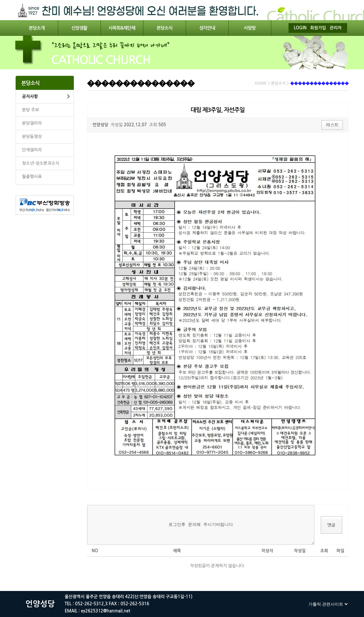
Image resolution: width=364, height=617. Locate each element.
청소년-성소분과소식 (41, 163)
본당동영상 (32, 137)
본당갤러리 (32, 123)
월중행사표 (32, 177)
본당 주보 (31, 110)
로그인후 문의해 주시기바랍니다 (201, 525)
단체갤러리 (32, 150)
